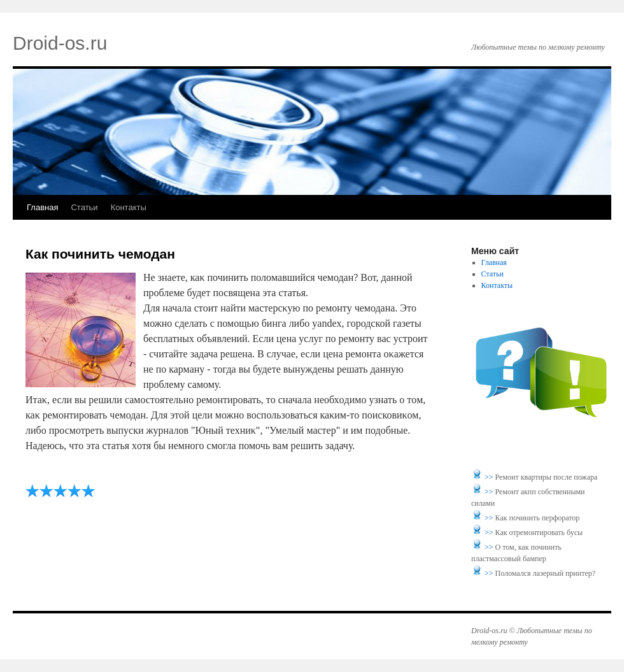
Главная (42, 207)
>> (490, 477)
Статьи (84, 207)
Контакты (129, 207)
